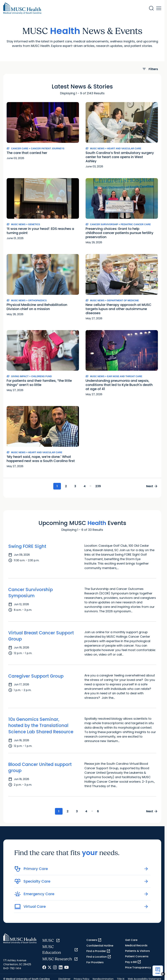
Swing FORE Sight (27, 546)
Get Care (131, 940)
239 (98, 486)
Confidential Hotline (100, 946)
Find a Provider (98, 951)
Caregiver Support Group (36, 676)
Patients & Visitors (137, 951)
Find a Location (99, 957)
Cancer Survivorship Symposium (31, 593)
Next (152, 486)
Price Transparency (138, 967)
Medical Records (136, 945)
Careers (94, 940)
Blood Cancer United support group (40, 768)
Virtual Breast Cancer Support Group (41, 636)
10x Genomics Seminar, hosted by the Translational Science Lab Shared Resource (41, 726)
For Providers (95, 962)
